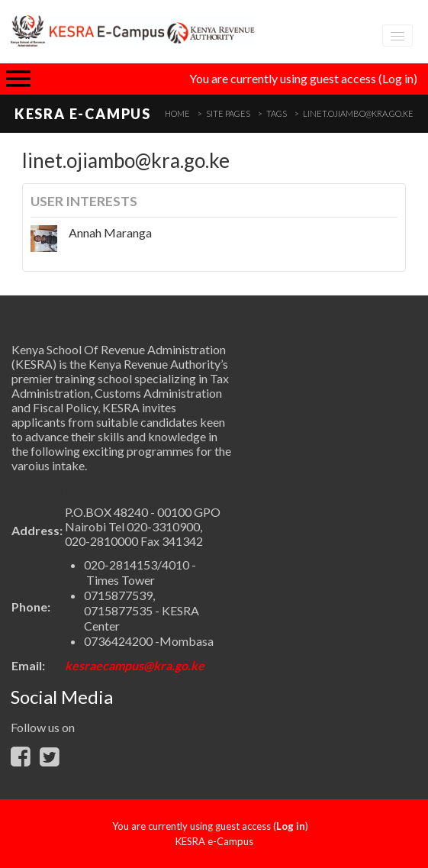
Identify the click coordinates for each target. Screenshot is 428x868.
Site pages (228, 113)
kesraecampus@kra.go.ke (135, 665)
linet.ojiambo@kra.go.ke (358, 113)
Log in (398, 78)
